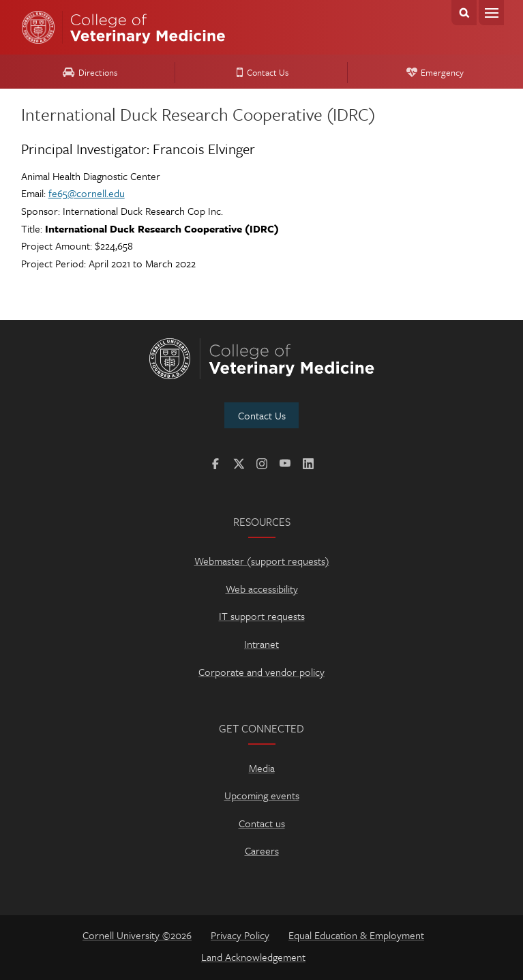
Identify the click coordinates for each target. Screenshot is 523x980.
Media (262, 768)
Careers (262, 850)
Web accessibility (262, 589)
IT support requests (262, 616)
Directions (88, 72)
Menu (491, 13)
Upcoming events (262, 795)
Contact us (262, 823)
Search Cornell (464, 13)
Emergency (433, 72)
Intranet (261, 644)
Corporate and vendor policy (261, 672)
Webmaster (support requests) (262, 561)
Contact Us (260, 72)
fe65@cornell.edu (87, 193)
